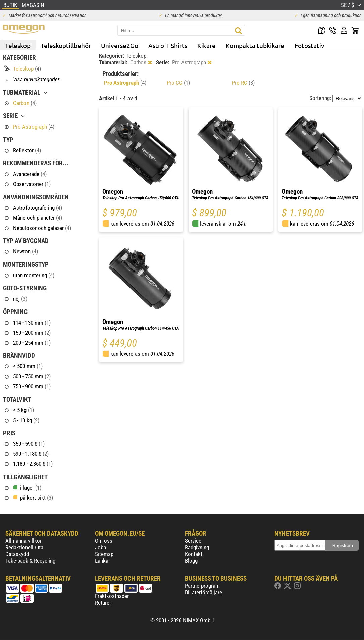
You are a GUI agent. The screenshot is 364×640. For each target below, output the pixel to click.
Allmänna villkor (23, 541)
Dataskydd (17, 554)
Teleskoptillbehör (66, 45)
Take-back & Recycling (30, 561)
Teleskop (18, 45)
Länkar (102, 561)
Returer (103, 603)
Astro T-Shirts (168, 45)
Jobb (100, 547)
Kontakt (194, 554)
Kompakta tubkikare (255, 45)
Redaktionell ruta (24, 547)
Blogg (191, 561)
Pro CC (178, 83)
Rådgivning (197, 547)
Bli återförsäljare (203, 592)
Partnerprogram (202, 586)
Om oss (104, 541)
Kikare (206, 45)
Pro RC (243, 83)
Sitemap (104, 554)
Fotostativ (309, 45)
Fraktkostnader (112, 596)
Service (193, 541)
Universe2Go (120, 45)
